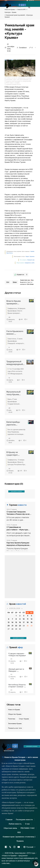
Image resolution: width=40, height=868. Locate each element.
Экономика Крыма (15, 723)
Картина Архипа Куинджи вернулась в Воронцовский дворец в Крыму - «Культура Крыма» (18, 544)
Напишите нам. (31, 260)
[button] (29, 7)
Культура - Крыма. (11, 12)
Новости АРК (21, 9)
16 (20, 622)
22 (16, 626)
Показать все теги (15, 728)
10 (24, 619)
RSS (19, 832)
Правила (20, 841)
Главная (9, 820)
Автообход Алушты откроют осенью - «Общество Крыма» (17, 687)
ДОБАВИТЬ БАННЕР (16, 491)
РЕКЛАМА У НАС (28, 828)
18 (28, 622)
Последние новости (24, 820)
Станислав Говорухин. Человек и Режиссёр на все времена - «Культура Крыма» (19, 513)
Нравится (21, 275)
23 (20, 626)
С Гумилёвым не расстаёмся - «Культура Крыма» (17, 528)
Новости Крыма (10, 9)
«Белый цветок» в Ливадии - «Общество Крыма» (17, 671)
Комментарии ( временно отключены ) (19, 837)
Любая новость (15, 824)
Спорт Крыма (24, 719)
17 (24, 622)
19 (31, 622)
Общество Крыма (15, 714)
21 (12, 626)
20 (9, 626)
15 (16, 622)
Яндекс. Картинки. (30, 256)
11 (28, 619)
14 (12, 622)
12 (32, 619)
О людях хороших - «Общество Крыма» (17, 655)
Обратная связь (10, 828)
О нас (27, 824)
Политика (12, 719)
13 (9, 622)
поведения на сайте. (30, 263)
